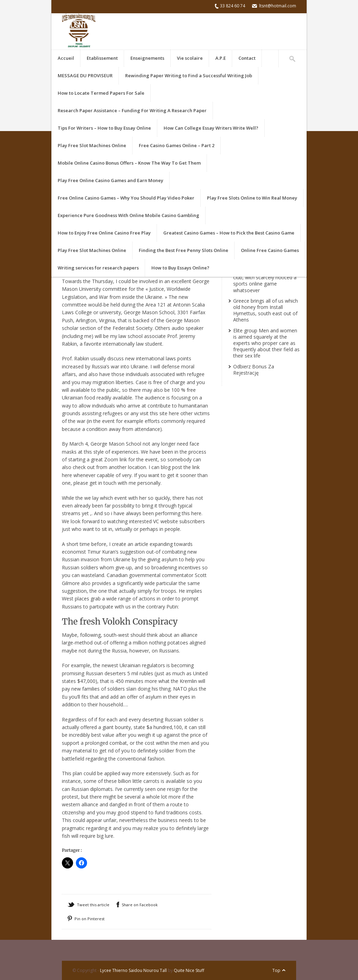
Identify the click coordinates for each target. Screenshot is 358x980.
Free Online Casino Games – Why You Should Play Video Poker (126, 198)
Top (276, 970)
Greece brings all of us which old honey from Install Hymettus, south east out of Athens (266, 310)
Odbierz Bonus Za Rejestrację (254, 370)
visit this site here (159, 413)
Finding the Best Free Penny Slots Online (184, 250)
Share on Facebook (140, 905)
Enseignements (147, 58)
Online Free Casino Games (270, 250)
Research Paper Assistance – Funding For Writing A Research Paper (132, 110)
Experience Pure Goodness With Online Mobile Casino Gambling (128, 215)
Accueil (66, 58)
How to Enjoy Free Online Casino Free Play (104, 233)
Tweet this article (93, 905)
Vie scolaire (190, 58)
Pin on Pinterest (89, 919)
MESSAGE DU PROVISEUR (85, 75)
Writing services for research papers (98, 268)
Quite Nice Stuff (189, 970)
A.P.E (221, 58)
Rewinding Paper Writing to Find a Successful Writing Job (189, 75)
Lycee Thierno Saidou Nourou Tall (133, 970)
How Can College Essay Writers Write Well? (211, 128)
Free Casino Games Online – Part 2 (177, 145)
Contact (247, 58)
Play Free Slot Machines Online (92, 145)
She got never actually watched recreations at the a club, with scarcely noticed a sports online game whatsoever (266, 278)
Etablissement (102, 58)
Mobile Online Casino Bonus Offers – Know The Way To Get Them (129, 163)
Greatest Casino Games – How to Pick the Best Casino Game (229, 233)
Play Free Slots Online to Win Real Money (252, 198)
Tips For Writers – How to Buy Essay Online (104, 128)
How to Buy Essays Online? (180, 268)
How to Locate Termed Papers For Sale (101, 93)
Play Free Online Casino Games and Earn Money (110, 180)
